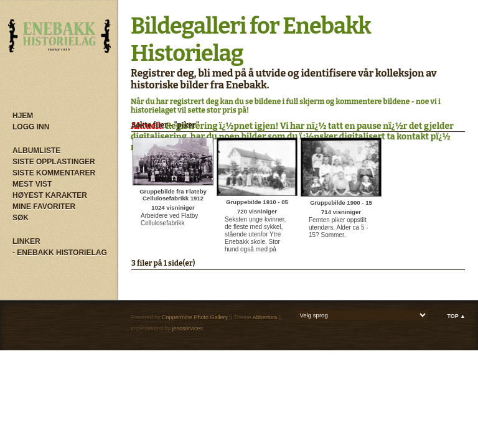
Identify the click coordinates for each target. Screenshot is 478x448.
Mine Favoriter (44, 207)
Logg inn (31, 127)
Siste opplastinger (54, 162)
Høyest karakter (50, 195)
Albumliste (36, 151)
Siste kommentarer (54, 173)
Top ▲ (456, 316)
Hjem (23, 116)
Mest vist (32, 184)
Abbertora (265, 317)
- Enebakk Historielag (60, 253)
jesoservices (188, 329)
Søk (21, 218)
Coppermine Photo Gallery (195, 317)
